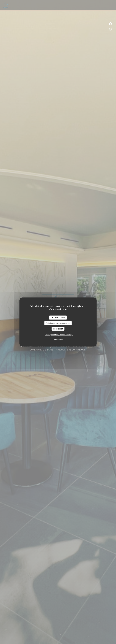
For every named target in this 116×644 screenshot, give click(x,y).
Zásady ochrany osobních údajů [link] (59, 335)
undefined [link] (59, 339)
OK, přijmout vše (58, 317)
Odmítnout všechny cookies (58, 323)
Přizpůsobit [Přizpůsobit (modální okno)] (58, 329)
